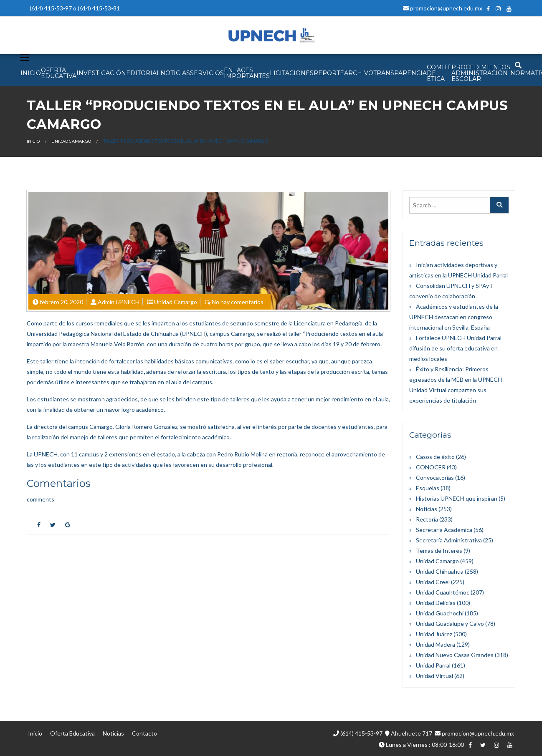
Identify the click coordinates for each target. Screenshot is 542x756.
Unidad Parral (433, 665)
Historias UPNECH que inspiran (457, 498)
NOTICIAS (175, 73)
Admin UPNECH (119, 302)
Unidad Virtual (434, 676)
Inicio (33, 141)
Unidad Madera (436, 644)
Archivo (359, 73)
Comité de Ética (439, 73)
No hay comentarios (238, 302)
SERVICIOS (207, 73)
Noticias (427, 509)
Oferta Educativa (72, 733)
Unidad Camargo (71, 141)
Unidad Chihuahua (440, 571)
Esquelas (428, 488)
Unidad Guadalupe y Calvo (450, 624)
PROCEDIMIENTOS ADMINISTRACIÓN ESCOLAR (481, 73)
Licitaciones (292, 73)
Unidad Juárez (434, 634)
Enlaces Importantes (247, 73)
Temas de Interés (439, 551)
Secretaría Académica (444, 530)
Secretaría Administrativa (449, 540)
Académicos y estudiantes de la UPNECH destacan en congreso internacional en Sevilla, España (454, 317)
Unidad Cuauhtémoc (443, 592)
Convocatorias (435, 478)
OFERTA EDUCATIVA (59, 73)
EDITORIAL (143, 73)
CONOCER (431, 467)
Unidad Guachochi (440, 613)
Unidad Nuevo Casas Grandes (455, 655)
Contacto (144, 733)
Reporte (329, 73)
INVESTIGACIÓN (101, 73)
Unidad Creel (433, 582)
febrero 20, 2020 (61, 302)
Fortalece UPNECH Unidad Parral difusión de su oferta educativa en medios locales (455, 348)
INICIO (31, 73)
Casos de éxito (435, 457)
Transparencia (400, 73)
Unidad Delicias (436, 603)
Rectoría (427, 519)
